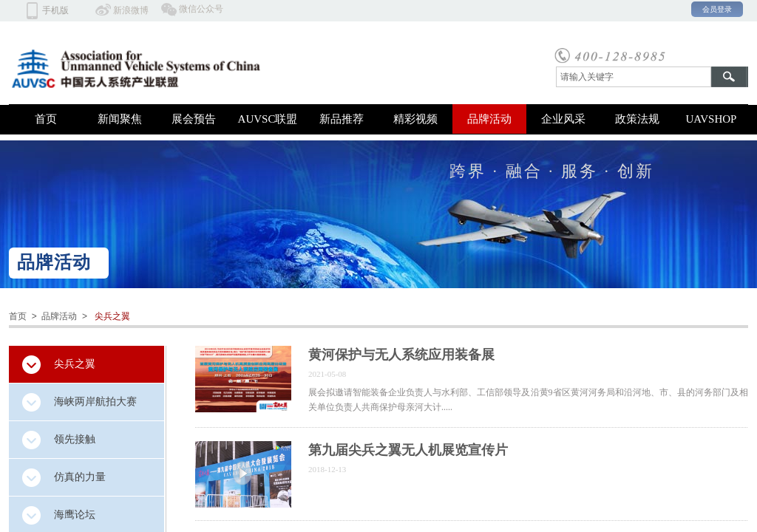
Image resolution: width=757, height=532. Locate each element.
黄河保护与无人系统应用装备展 (401, 355)
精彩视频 (415, 119)
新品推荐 (342, 119)
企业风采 (563, 119)
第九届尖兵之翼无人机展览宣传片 (408, 450)
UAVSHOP (712, 119)
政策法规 (637, 119)
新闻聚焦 (120, 119)
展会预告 (194, 119)
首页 (46, 119)
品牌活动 (489, 119)
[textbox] (634, 77)
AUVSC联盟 (268, 119)
